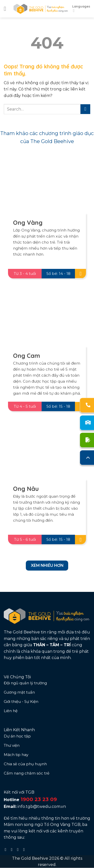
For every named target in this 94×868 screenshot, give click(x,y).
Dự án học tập (17, 736)
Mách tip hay (16, 755)
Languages (81, 9)
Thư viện (12, 745)
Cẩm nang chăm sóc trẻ (27, 773)
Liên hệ (11, 711)
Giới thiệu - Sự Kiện (21, 701)
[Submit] (85, 109)
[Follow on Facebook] (7, 849)
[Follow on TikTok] (19, 849)
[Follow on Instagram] (13, 849)
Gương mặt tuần (19, 692)
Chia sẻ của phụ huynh (25, 764)
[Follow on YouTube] (25, 849)
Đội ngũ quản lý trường (25, 683)
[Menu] (7, 9)
